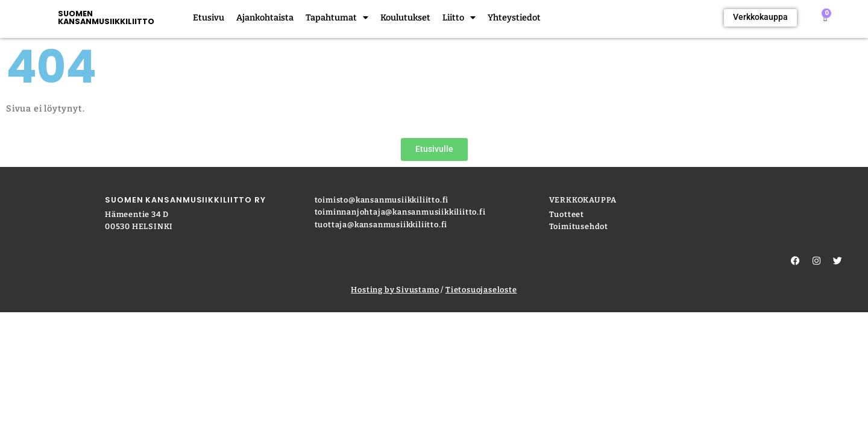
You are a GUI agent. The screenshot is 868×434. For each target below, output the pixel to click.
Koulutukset (405, 18)
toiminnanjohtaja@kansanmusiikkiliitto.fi (400, 212)
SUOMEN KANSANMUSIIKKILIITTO (106, 17)
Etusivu (209, 18)
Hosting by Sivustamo (395, 290)
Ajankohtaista (265, 18)
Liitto (459, 18)
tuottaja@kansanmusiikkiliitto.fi (381, 225)
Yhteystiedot (514, 18)
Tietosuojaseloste (481, 290)
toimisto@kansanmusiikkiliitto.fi (382, 200)
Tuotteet (567, 214)
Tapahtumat (337, 18)
